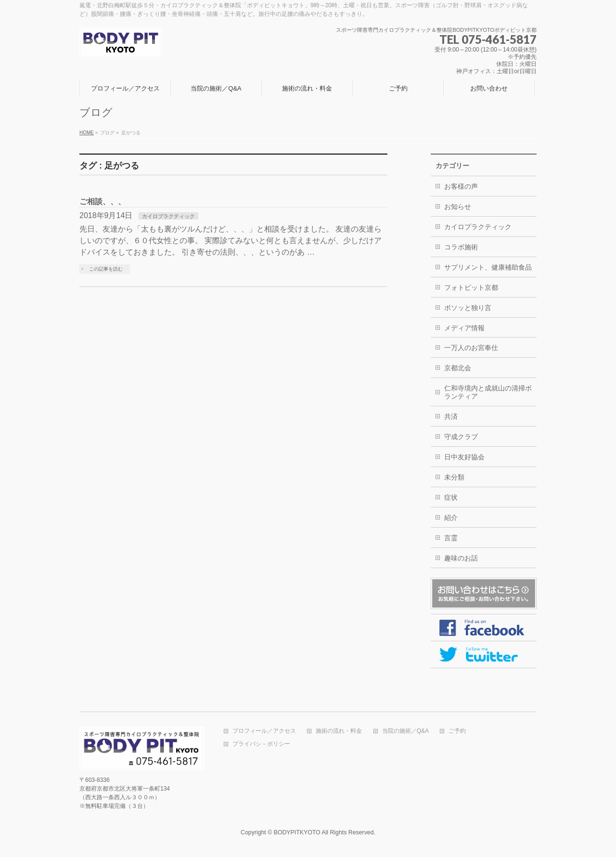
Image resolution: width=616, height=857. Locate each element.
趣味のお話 (461, 558)
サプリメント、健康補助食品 (488, 267)
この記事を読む (106, 269)
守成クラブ (461, 437)
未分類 (454, 477)
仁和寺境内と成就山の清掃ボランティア (488, 392)
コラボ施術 (461, 247)
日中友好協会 (464, 457)
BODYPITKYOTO (297, 832)
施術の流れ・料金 (339, 731)
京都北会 (458, 368)
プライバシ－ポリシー (261, 744)
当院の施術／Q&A (405, 731)
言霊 (451, 538)
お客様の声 (461, 186)
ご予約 (457, 731)
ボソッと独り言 (468, 308)
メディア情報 (464, 328)
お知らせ (458, 207)
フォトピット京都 (471, 287)
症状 (451, 497)
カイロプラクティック (168, 216)
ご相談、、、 (103, 201)
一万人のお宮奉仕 (471, 348)
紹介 (451, 518)
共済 (451, 416)
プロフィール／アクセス (264, 731)
